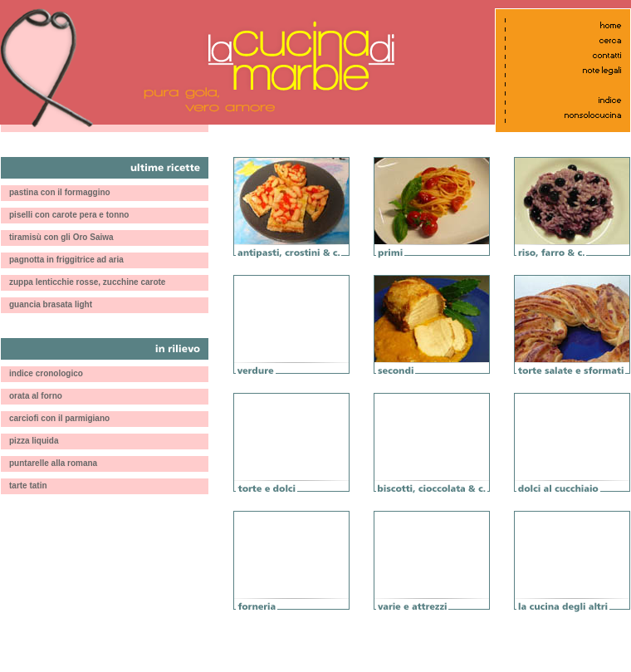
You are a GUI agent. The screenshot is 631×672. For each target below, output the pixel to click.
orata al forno (36, 396)
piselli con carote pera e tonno (69, 215)
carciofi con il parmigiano (59, 418)
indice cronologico (46, 373)
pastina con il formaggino (60, 192)
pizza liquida (34, 441)
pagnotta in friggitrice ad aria (66, 260)
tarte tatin (28, 486)
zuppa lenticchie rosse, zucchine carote (87, 282)
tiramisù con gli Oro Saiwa (61, 237)
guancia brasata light (51, 304)
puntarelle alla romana (53, 463)
